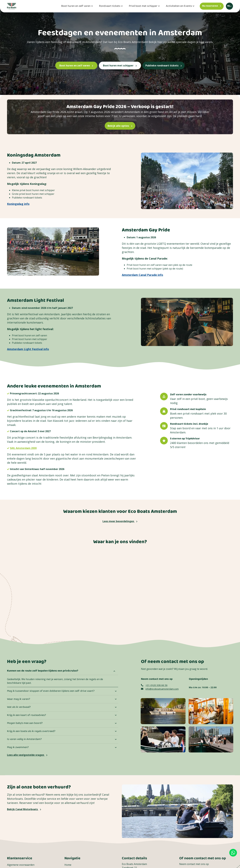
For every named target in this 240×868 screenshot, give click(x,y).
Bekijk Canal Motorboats (24, 809)
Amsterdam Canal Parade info (142, 275)
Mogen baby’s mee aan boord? (25, 723)
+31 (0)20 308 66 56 (154, 685)
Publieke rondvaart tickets (164, 65)
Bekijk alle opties (120, 126)
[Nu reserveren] (212, 6)
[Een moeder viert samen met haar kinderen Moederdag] (163, 739)
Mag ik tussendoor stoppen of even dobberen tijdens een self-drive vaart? (51, 691)
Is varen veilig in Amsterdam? (24, 739)
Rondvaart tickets (110, 6)
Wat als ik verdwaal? (19, 707)
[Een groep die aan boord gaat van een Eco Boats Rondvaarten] (211, 739)
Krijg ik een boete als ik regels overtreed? (31, 731)
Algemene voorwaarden (21, 865)
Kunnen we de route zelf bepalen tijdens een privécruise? (43, 671)
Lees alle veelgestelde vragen (27, 755)
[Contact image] (163, 711)
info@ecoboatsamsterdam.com (160, 689)
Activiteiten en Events (179, 6)
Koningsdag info (18, 204)
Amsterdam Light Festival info (28, 349)
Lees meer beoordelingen (120, 521)
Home (68, 865)
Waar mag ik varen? (19, 699)
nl (229, 6)
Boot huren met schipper (120, 65)
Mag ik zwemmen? (18, 747)
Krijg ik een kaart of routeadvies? (26, 715)
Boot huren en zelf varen (76, 6)
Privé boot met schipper (143, 6)
